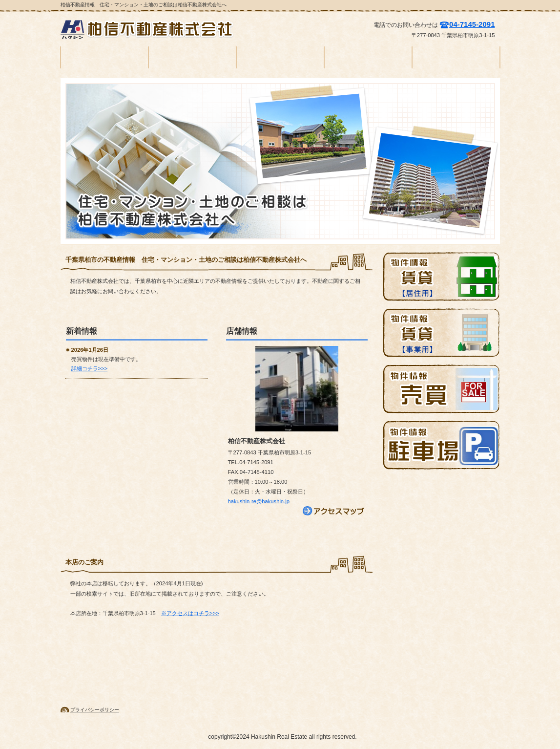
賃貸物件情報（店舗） (441, 333)
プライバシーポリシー (95, 710)
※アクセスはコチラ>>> (190, 613)
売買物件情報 (441, 389)
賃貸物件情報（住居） (441, 277)
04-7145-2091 (472, 24)
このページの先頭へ (95, 649)
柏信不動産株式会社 (151, 29)
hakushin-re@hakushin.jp (259, 501)
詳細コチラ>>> (90, 368)
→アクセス (334, 511)
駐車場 (441, 445)
